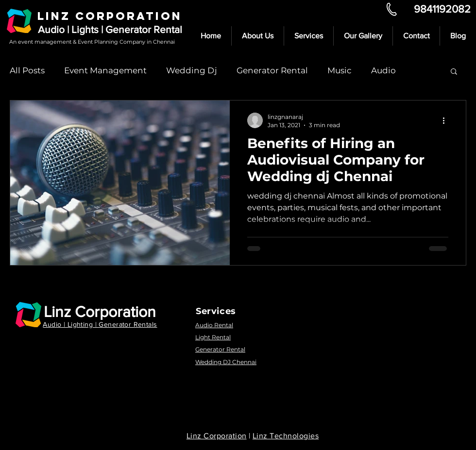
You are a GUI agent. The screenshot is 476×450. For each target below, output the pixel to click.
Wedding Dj (192, 70)
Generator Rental (272, 70)
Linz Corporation (100, 311)
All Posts (27, 70)
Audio (383, 70)
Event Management (105, 70)
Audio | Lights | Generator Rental (110, 29)
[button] (454, 72)
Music (340, 70)
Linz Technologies (286, 436)
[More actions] (447, 120)
